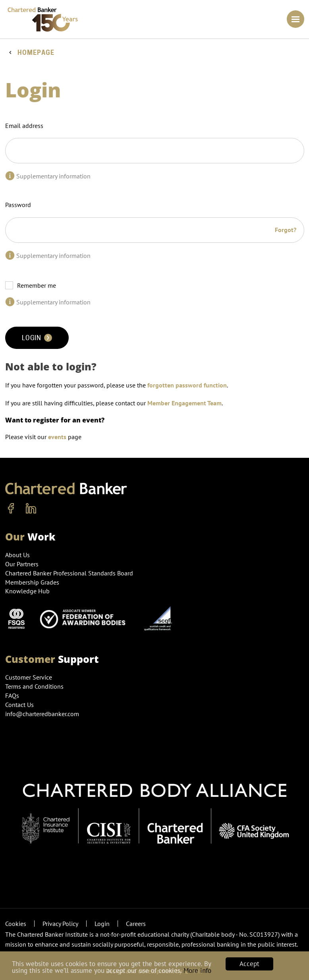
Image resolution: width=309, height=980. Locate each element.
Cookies (16, 924)
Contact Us (19, 705)
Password (18, 205)
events (57, 437)
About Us (17, 555)
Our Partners (22, 564)
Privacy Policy (60, 924)
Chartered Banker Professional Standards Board (69, 573)
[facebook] (11, 509)
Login (37, 338)
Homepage (36, 53)
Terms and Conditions (34, 686)
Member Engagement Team (184, 403)
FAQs (12, 695)
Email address (24, 126)
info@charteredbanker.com (43, 714)
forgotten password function (187, 385)
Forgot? (286, 230)
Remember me (37, 285)
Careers (136, 924)
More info (197, 970)
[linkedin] (31, 509)
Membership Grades (32, 582)
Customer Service (29, 677)
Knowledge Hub (27, 591)
